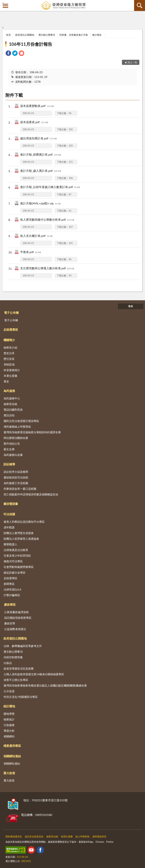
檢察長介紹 (10, 347)
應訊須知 (9, 415)
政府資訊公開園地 (25, 35)
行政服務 (9, 725)
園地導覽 (9, 714)
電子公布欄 (11, 313)
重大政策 (9, 773)
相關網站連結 (12, 756)
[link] (8, 54)
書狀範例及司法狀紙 (16, 477)
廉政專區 (10, 604)
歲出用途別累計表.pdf (38, 139)
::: (3, 3)
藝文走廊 (9, 449)
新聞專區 (9, 584)
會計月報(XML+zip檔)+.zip (40, 204)
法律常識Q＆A (12, 589)
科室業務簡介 (12, 370)
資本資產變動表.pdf (37, 106)
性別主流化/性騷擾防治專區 (21, 697)
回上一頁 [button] (132, 62)
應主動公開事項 (47, 35)
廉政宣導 (10, 623)
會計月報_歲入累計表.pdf (41, 171)
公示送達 (9, 691)
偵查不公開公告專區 (16, 680)
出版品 (8, 663)
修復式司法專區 (13, 561)
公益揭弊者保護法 (15, 629)
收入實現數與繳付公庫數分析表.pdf (47, 220)
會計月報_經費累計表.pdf (41, 155)
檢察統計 (9, 719)
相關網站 (9, 736)
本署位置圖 (10, 376)
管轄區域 (9, 364)
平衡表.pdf (31, 252)
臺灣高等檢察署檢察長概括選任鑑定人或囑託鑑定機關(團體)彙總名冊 (45, 685)
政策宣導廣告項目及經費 (19, 668)
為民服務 (9, 391)
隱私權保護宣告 (14, 836)
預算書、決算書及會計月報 (74, 35)
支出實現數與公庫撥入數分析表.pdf (47, 268)
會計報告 (97, 35)
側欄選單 (5, 6)
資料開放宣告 (99, 836)
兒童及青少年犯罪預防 (17, 556)
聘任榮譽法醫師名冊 (16, 438)
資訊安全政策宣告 (34, 836)
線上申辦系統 (82, 836)
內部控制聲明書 (13, 657)
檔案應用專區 (12, 746)
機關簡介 (9, 340)
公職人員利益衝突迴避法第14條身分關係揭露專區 (34, 674)
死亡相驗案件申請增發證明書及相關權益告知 (31, 494)
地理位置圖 (67, 836)
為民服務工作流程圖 (16, 483)
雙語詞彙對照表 (13, 410)
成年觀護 (9, 527)
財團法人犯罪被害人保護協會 (21, 539)
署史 (6, 381)
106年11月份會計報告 (31, 44)
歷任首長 (9, 359)
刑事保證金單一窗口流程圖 (20, 489)
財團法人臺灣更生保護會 (19, 533)
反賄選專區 (11, 330)
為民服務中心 (12, 398)
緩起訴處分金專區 (15, 572)
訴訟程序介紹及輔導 (16, 472)
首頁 (8, 35)
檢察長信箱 (10, 404)
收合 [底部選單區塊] (131, 306)
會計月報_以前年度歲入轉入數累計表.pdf (50, 187)
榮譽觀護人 (10, 544)
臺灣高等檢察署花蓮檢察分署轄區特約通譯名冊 (32, 432)
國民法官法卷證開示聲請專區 (21, 421)
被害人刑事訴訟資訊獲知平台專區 (24, 522)
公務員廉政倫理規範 (16, 612)
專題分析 (9, 731)
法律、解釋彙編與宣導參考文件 (23, 646)
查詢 (140, 5)
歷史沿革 (9, 353)
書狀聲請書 (11, 504)
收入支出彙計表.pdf (36, 236)
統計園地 (9, 706)
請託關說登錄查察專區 (18, 618)
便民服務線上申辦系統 (17, 427)
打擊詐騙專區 (12, 595)
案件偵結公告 (12, 443)
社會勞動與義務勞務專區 (19, 567)
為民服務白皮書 (13, 455)
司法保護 (9, 514)
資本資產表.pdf (34, 122)
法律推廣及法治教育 (16, 550)
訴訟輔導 (9, 464)
